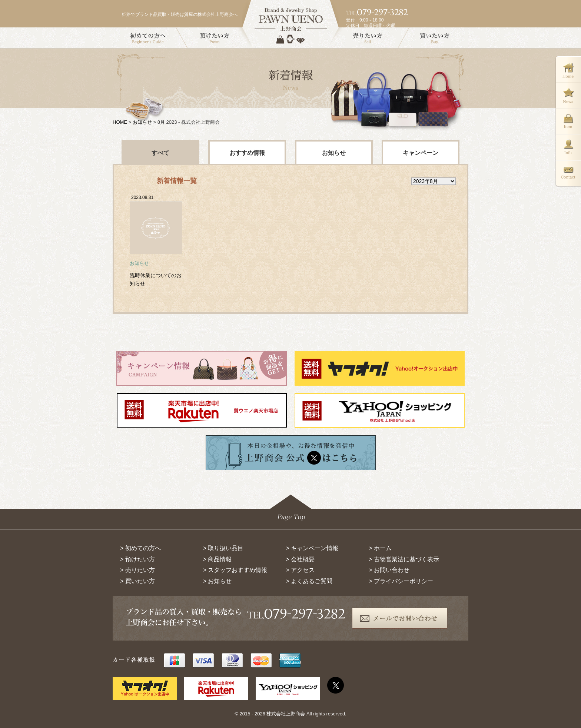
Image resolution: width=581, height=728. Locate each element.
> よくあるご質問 (309, 581)
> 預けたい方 (137, 559)
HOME (120, 122)
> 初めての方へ (140, 548)
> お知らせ (218, 581)
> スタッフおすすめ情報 (235, 570)
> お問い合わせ (389, 570)
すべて (160, 153)
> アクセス (300, 570)
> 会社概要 (300, 559)
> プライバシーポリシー (401, 581)
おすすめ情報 (247, 153)
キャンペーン (421, 153)
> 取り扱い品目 (223, 548)
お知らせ (142, 122)
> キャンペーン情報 (312, 548)
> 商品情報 (218, 559)
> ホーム (380, 548)
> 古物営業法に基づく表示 (404, 559)
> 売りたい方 (137, 570)
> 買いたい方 (137, 581)
